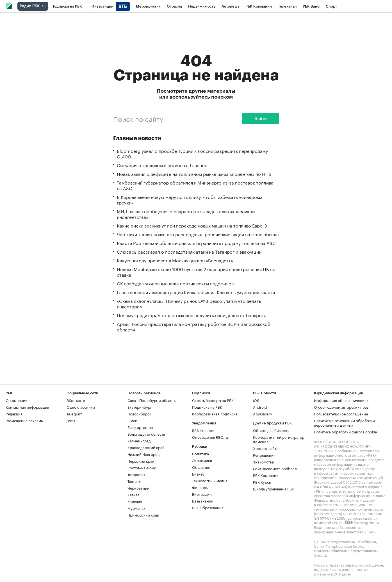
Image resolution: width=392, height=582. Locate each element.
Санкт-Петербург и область (151, 400)
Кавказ (133, 494)
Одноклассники (81, 407)
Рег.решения (264, 455)
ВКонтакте (76, 400)
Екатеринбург (140, 407)
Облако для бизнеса (271, 430)
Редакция (14, 413)
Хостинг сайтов (267, 448)
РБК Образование (208, 507)
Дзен (71, 420)
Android (260, 407)
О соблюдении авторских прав (341, 407)
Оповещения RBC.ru (210, 437)
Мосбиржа (367, 541)
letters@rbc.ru (366, 522)
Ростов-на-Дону (142, 467)
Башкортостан (140, 427)
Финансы (200, 487)
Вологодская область (146, 434)
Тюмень (134, 481)
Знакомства (263, 461)
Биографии (202, 494)
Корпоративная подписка (215, 413)
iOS (256, 400)
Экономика (202, 460)
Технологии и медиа (210, 480)
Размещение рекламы (25, 420)
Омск (132, 420)
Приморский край (143, 515)
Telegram (75, 413)
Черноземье (138, 488)
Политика (200, 453)
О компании (17, 400)
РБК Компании (266, 475)
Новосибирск (139, 413)
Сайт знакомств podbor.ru (276, 468)
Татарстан (136, 474)
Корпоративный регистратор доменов (279, 439)
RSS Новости (203, 430)
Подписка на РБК (207, 407)
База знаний (203, 501)
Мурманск (136, 508)
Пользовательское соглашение (341, 413)
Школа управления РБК (274, 488)
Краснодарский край (146, 447)
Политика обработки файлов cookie (346, 431)
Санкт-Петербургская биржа (339, 546)
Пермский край (141, 461)
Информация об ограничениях (341, 400)
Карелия (135, 501)
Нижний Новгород (144, 454)
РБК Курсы (262, 482)
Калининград (139, 440)
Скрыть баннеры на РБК (213, 400)
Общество (201, 467)
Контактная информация (27, 407)
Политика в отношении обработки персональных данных (344, 422)
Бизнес (198, 474)
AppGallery (263, 413)
